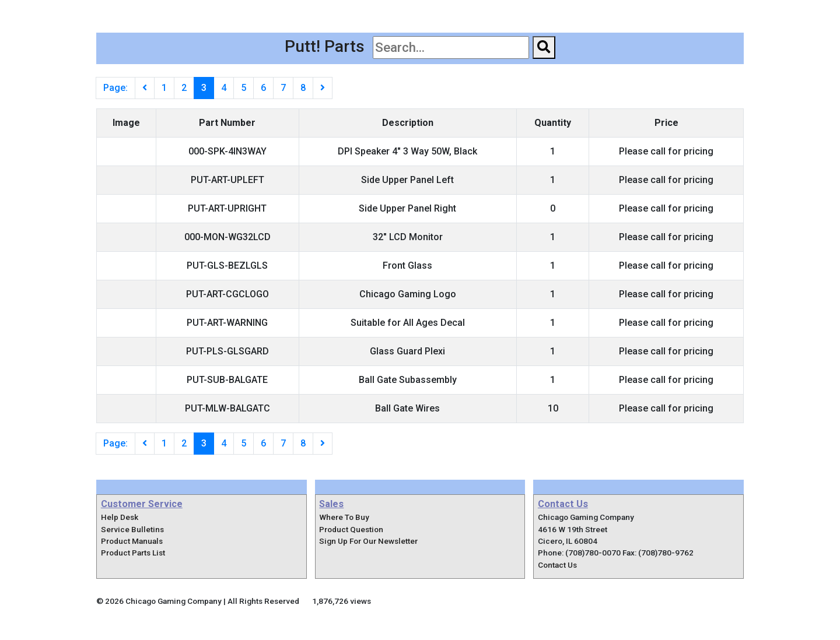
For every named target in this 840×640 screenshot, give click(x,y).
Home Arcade (491, 11)
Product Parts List (133, 553)
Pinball (419, 11)
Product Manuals (132, 541)
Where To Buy (574, 11)
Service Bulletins (132, 529)
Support (645, 11)
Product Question (351, 529)
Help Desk (120, 517)
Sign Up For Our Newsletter (368, 541)
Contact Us (710, 11)
